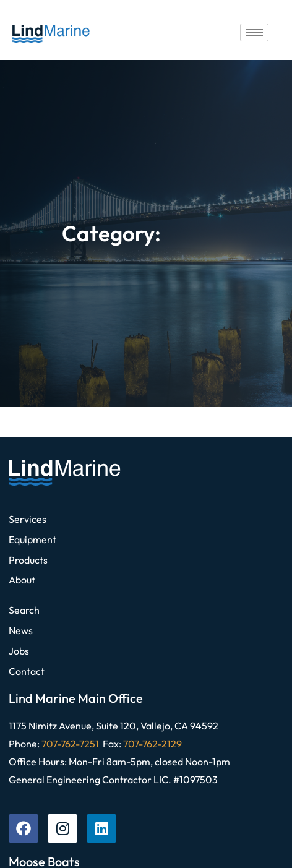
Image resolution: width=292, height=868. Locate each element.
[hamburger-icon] (254, 32)
